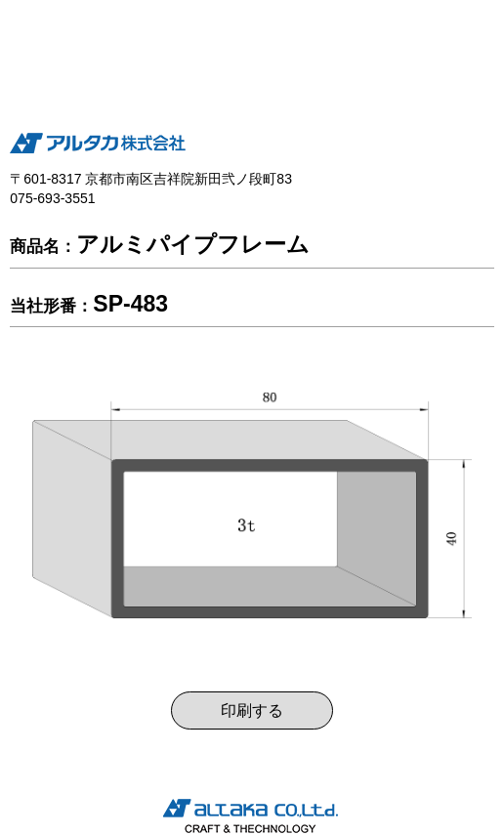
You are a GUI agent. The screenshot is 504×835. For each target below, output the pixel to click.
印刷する (252, 710)
